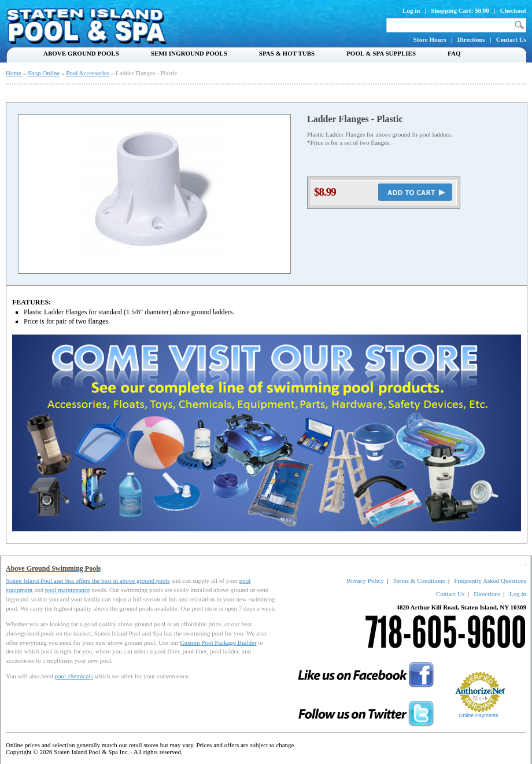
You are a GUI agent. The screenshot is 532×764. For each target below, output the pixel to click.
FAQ (454, 53)
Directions (471, 39)
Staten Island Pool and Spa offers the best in (63, 581)
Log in (411, 10)
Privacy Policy (365, 581)
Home (14, 73)
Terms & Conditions (419, 581)
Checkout (513, 10)
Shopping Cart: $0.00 (460, 10)
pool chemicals (73, 676)
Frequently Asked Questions (490, 581)
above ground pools (145, 581)
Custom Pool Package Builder (218, 642)
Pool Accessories (88, 73)
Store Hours (430, 39)
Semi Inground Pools (189, 53)
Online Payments (479, 715)
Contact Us (511, 39)
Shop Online (44, 73)
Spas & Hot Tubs (287, 53)
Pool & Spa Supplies (381, 53)
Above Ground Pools (81, 53)
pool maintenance (68, 590)
